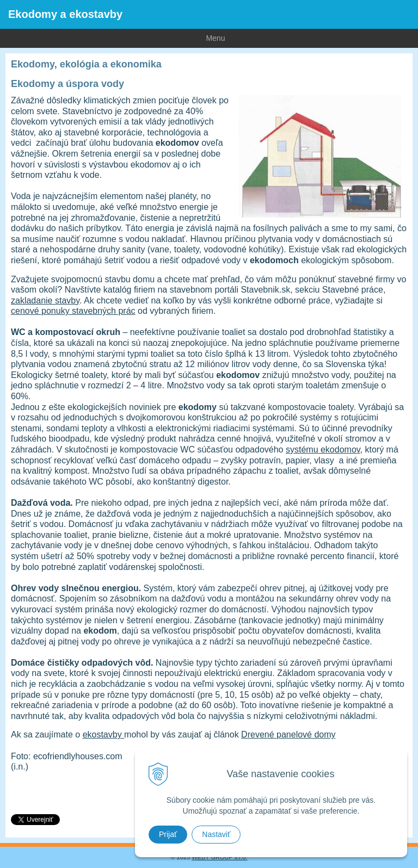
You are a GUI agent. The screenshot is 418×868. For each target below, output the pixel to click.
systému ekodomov (323, 449)
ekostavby (103, 734)
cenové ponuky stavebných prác (73, 311)
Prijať (168, 834)
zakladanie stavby (45, 300)
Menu (112, 38)
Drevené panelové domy (288, 734)
